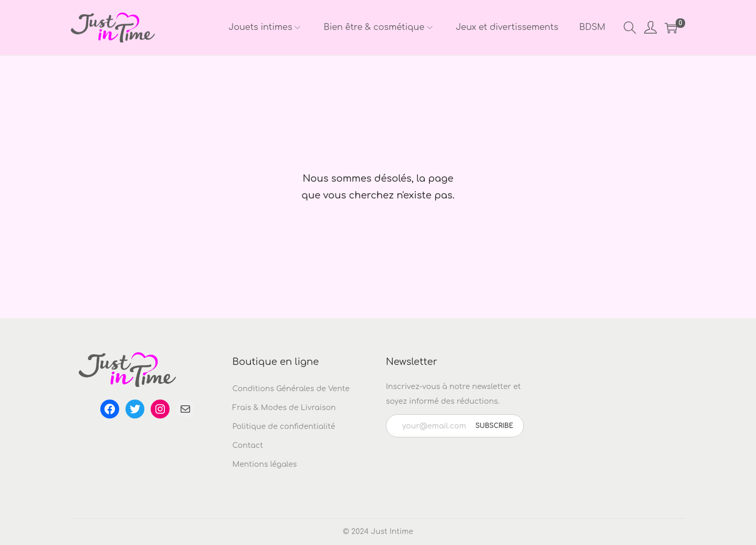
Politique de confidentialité (284, 427)
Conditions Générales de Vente (291, 389)
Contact (248, 446)
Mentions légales (265, 464)
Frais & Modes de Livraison (284, 408)
